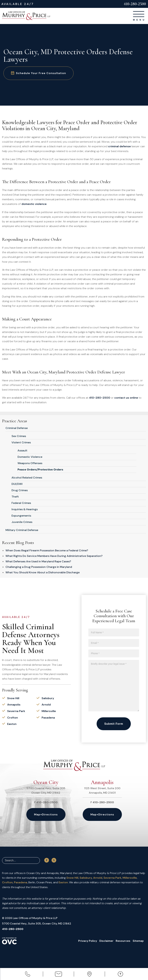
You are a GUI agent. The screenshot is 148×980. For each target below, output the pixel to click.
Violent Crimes (21, 442)
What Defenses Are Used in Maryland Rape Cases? (38, 561)
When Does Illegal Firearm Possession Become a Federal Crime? (47, 550)
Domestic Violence (30, 457)
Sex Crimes (19, 436)
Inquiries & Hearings (25, 509)
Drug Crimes (20, 490)
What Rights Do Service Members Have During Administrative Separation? (54, 556)
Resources (122, 941)
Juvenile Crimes (22, 522)
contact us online (126, 398)
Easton (12, 724)
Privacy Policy (87, 941)
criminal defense (119, 146)
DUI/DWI (17, 484)
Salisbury (48, 698)
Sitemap (138, 941)
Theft (15, 497)
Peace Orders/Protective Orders (40, 470)
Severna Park (16, 711)
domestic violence (34, 204)
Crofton (13, 718)
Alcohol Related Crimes (27, 478)
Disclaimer (106, 941)
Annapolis (14, 705)
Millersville (49, 711)
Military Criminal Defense (22, 530)
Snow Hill (13, 698)
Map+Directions (46, 814)
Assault (22, 450)
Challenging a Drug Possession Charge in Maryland (39, 567)
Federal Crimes (21, 503)
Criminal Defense (17, 428)
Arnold (46, 705)
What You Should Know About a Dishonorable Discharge (43, 572)
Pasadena (48, 718)
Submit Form (114, 724)
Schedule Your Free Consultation (39, 73)
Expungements (21, 516)
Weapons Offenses (30, 463)
